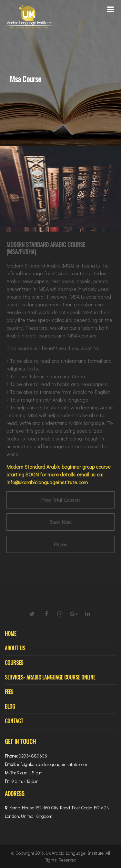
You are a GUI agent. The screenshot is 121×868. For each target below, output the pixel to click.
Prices (61, 544)
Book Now (60, 522)
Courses (14, 663)
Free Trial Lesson (60, 500)
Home (10, 634)
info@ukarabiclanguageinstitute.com (47, 482)
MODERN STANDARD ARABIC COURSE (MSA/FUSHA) (46, 248)
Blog (10, 706)
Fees (9, 692)
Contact (14, 721)
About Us (15, 648)
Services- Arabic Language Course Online (50, 677)
